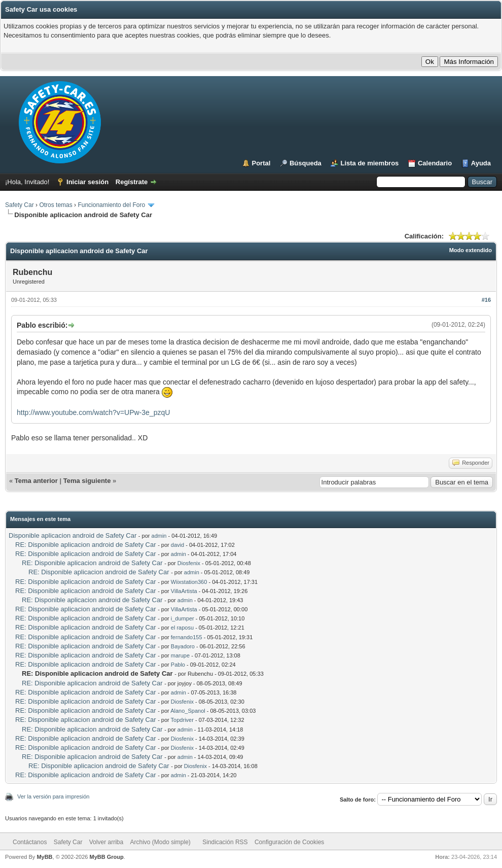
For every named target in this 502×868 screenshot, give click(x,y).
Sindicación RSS (225, 842)
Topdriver (182, 720)
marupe (180, 655)
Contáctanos (30, 842)
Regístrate (132, 182)
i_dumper (183, 618)
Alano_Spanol (188, 711)
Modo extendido (471, 250)
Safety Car (20, 205)
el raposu (182, 628)
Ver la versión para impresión (53, 796)
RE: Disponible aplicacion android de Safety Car (86, 545)
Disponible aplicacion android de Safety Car (73, 535)
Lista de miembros (369, 163)
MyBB (44, 857)
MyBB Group (106, 857)
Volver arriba (106, 842)
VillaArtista (184, 591)
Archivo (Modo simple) (160, 842)
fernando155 (187, 637)
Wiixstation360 (189, 582)
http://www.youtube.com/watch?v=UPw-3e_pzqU (93, 412)
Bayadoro (183, 646)
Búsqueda (306, 163)
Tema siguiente (87, 481)
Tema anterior (36, 481)
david (177, 545)
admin (159, 536)
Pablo (178, 665)
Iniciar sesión (87, 182)
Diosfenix (189, 563)
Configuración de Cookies (289, 842)
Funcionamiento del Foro (111, 205)
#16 (486, 300)
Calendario (435, 163)
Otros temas (56, 205)
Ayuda (481, 163)
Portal (261, 163)
